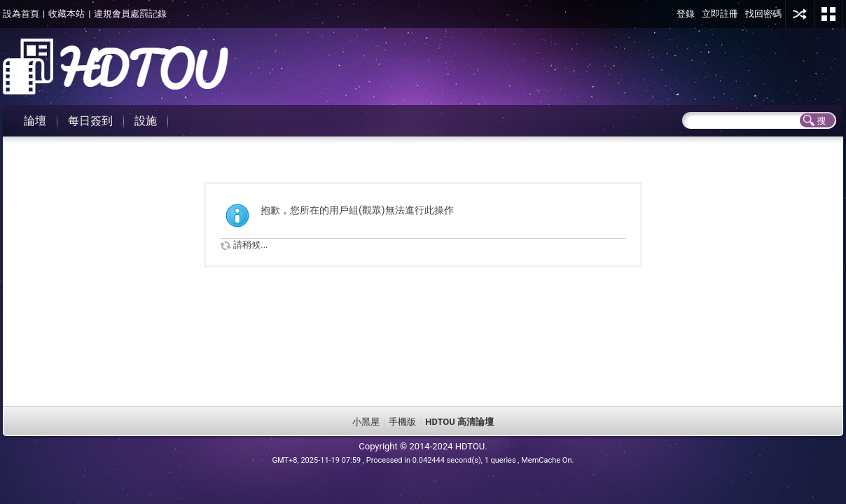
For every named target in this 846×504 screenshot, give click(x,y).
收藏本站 (67, 14)
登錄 (686, 14)
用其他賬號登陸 (800, 14)
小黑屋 (366, 422)
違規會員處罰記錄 (130, 14)
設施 (146, 121)
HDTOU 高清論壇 (459, 422)
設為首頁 (21, 14)
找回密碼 (763, 14)
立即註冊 (720, 14)
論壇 (35, 121)
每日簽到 (90, 121)
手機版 (402, 422)
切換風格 (828, 14)
